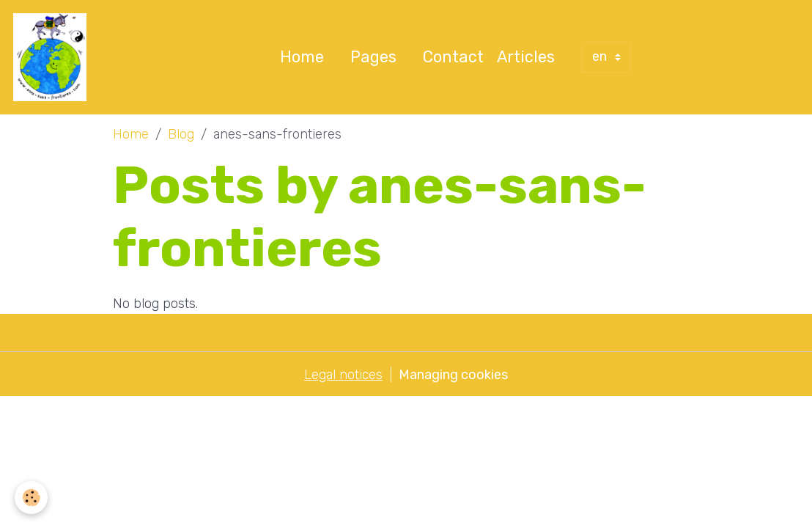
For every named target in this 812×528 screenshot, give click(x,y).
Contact (453, 57)
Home (302, 57)
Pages (373, 57)
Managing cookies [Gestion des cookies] (453, 375)
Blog (181, 134)
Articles (526, 57)
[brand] (53, 57)
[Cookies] (31, 498)
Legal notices (343, 375)
